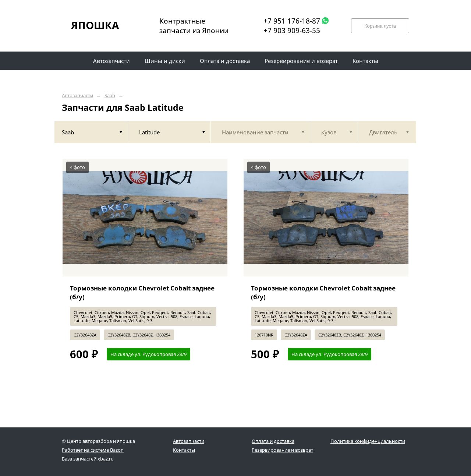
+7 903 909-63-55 (292, 31)
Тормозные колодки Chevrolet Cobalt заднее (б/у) (142, 292)
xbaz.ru (106, 459)
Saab (110, 96)
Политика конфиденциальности (368, 441)
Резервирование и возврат (282, 450)
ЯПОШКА (95, 25)
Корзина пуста (380, 26)
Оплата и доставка (273, 441)
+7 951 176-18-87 (292, 21)
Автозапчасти (77, 96)
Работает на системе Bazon (93, 450)
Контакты (184, 450)
